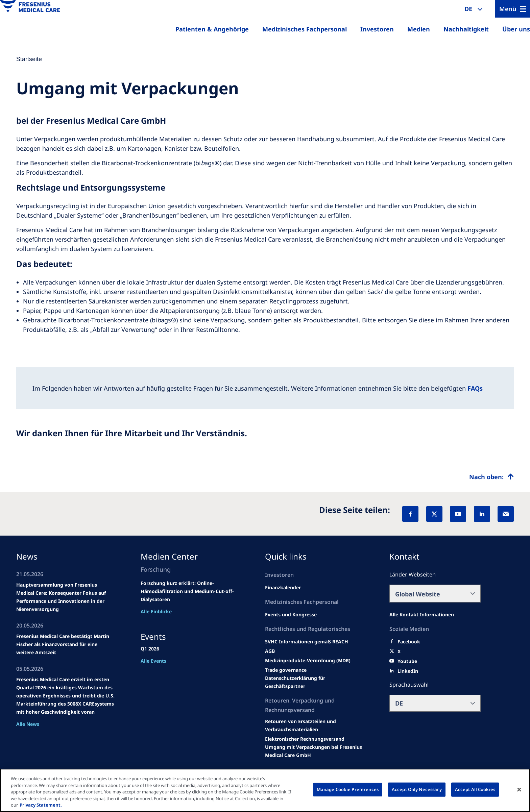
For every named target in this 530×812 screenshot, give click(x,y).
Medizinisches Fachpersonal (305, 29)
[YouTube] (458, 514)
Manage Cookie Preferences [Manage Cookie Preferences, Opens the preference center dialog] (348, 789)
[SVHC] (286, 670)
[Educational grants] (270, 651)
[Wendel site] (291, 615)
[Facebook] (410, 514)
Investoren (377, 29)
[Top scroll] (491, 477)
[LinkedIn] (482, 514)
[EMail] (506, 514)
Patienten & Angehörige (212, 29)
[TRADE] (315, 682)
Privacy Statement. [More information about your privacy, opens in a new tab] (41, 805)
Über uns (516, 29)
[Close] (519, 790)
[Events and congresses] (307, 642)
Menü (508, 9)
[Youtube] (407, 661)
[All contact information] (422, 615)
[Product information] (315, 725)
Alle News (28, 724)
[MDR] (308, 661)
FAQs (475, 388)
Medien (419, 29)
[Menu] (513, 9)
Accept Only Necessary (417, 789)
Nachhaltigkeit (466, 29)
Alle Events (153, 661)
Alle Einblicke (156, 611)
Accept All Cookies (475, 789)
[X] (434, 514)
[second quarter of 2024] (283, 588)
